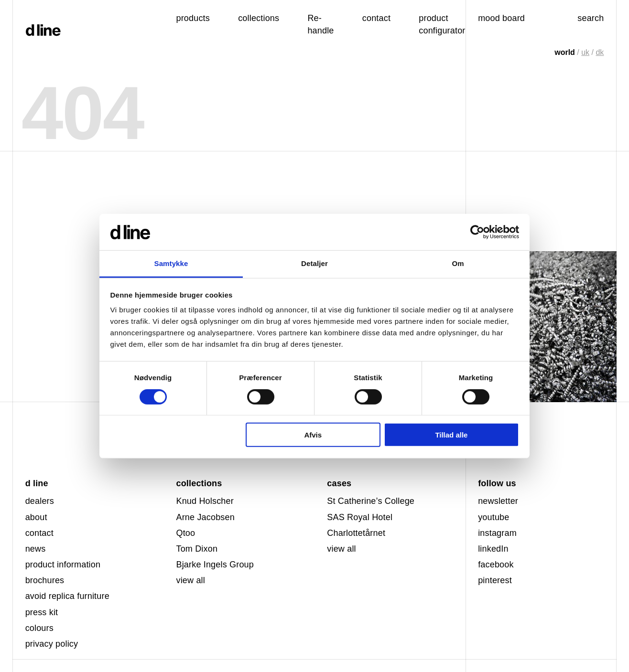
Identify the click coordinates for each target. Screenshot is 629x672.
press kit (42, 612)
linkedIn (493, 549)
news (36, 549)
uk (585, 52)
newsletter (498, 501)
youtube (493, 517)
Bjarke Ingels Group (215, 565)
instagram (497, 533)
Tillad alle (451, 435)
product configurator (442, 24)
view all (190, 580)
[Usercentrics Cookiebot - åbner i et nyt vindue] (477, 232)
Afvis (313, 435)
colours (39, 628)
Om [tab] (458, 263)
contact (39, 533)
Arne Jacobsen (205, 517)
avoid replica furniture (67, 596)
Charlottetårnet (356, 533)
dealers (40, 501)
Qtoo (185, 533)
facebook (496, 565)
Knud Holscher (205, 501)
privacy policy (52, 644)
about (36, 517)
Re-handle (320, 24)
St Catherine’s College (371, 501)
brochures (45, 580)
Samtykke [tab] (171, 263)
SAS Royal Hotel (360, 517)
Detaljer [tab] (314, 263)
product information (63, 565)
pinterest (495, 580)
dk (600, 52)
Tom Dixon (197, 549)
